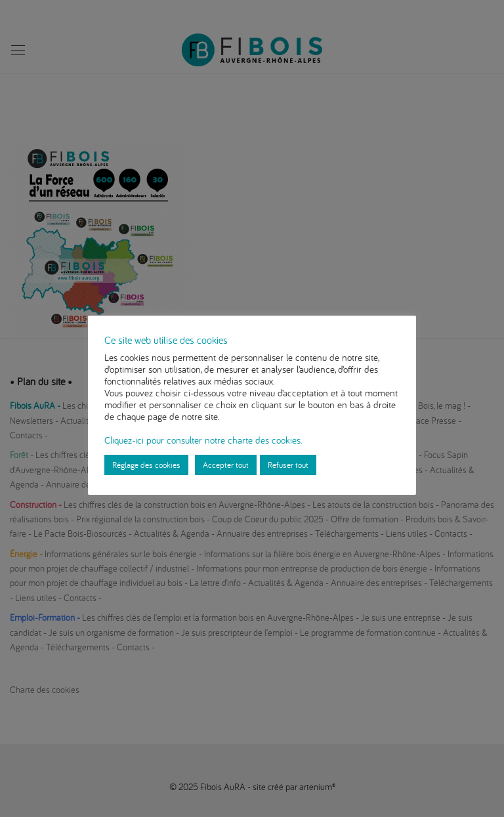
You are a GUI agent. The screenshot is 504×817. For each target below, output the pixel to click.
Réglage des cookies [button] (146, 465)
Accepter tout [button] (226, 465)
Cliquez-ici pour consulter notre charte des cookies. (203, 440)
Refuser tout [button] (288, 465)
